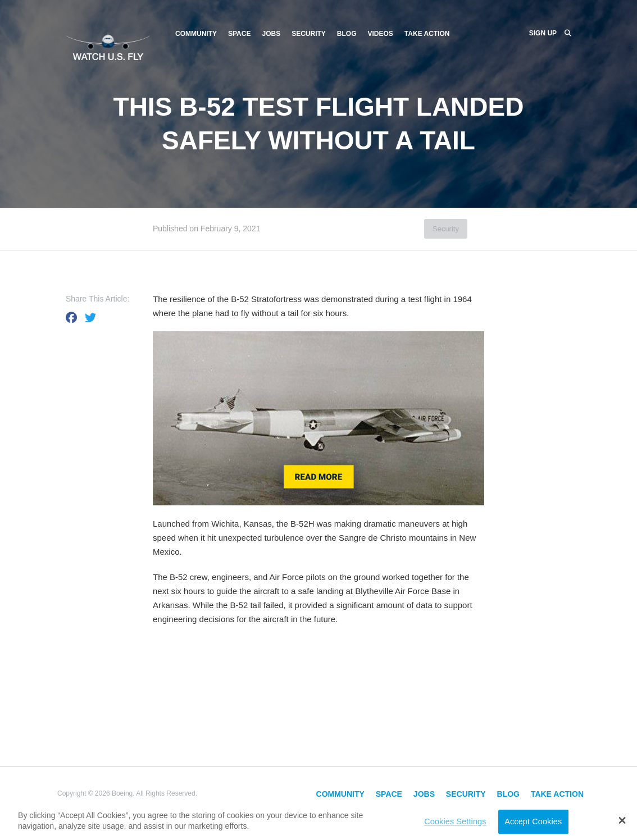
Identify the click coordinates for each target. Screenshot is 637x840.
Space (239, 34)
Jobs (271, 34)
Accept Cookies (533, 821)
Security (309, 34)
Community (196, 34)
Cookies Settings (455, 821)
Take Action (427, 34)
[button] (622, 820)
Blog (347, 34)
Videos (381, 34)
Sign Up (543, 33)
